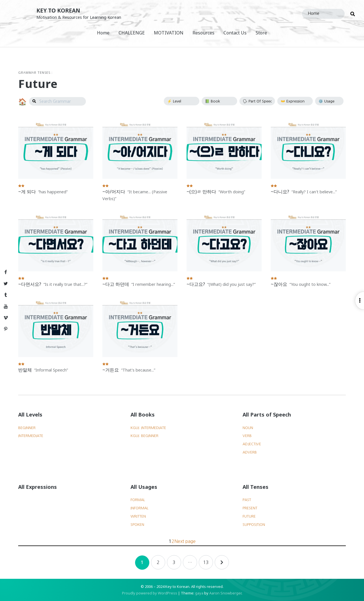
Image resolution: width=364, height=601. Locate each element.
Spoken (137, 525)
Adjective (252, 444)
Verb (247, 436)
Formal (138, 500)
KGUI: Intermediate (148, 428)
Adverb (250, 452)
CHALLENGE (132, 33)
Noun (248, 428)
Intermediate (31, 436)
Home (103, 33)
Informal (139, 508)
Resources (203, 33)
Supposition (254, 525)
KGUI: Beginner (144, 436)
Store (261, 33)
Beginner (27, 428)
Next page (185, 541)
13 (206, 562)
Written (138, 516)
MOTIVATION (169, 33)
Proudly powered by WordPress (150, 593)
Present (250, 508)
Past (247, 500)
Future (249, 516)
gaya (199, 593)
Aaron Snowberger (225, 593)
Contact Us (235, 33)
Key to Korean (58, 10)
